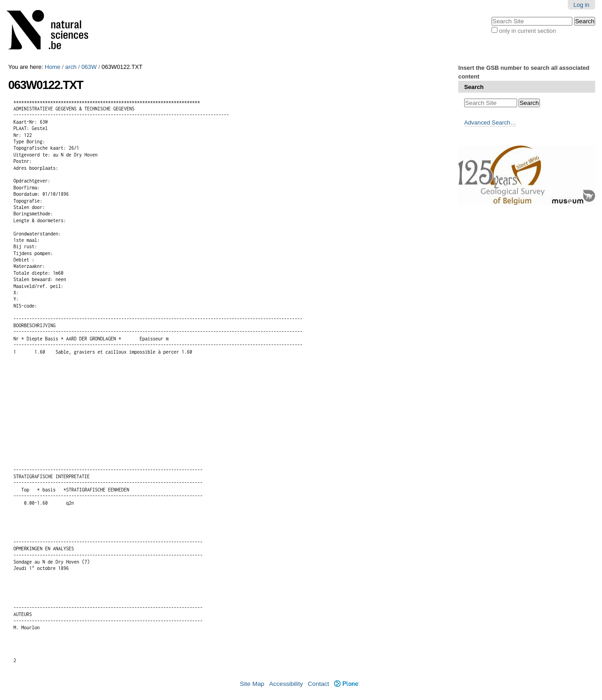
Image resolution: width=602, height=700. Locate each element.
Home (52, 67)
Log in (582, 5)
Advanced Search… (490, 123)
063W (89, 67)
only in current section (528, 31)
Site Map (252, 684)
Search (474, 87)
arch (71, 67)
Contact (318, 684)
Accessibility (286, 684)
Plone (347, 684)
